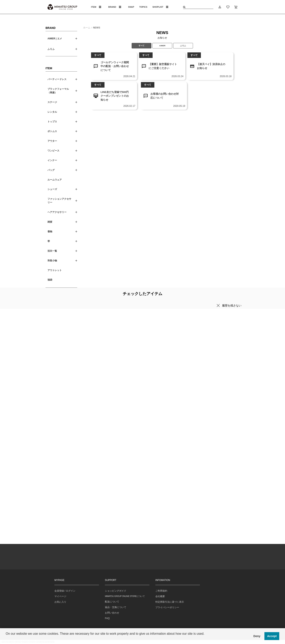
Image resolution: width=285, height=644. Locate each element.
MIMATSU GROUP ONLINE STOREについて (125, 596)
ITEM (96, 7)
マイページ (60, 596)
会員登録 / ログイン (65, 591)
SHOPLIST (160, 7)
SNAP (131, 7)
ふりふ (183, 46)
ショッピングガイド (116, 591)
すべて (142, 46)
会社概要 (160, 596)
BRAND (115, 7)
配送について (112, 602)
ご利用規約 (161, 591)
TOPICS (143, 7)
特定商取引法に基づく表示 (170, 602)
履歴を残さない (232, 305)
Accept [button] (272, 636)
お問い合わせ (112, 613)
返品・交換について (116, 607)
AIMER (162, 46)
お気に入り (60, 602)
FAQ (107, 618)
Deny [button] (257, 636)
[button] (6, 639)
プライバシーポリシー (167, 607)
